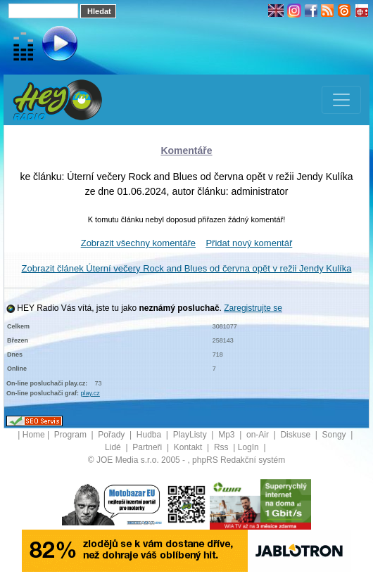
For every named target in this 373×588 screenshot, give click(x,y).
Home (34, 435)
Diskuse (296, 435)
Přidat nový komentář (249, 243)
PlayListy (191, 435)
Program (71, 435)
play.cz (90, 393)
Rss (222, 447)
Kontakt (189, 447)
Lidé (114, 447)
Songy (335, 435)
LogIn (249, 447)
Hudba (150, 435)
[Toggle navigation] (341, 100)
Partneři (148, 447)
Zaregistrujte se (253, 308)
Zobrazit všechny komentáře (138, 243)
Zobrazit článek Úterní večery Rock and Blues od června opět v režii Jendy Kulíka (187, 268)
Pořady (112, 435)
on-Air (259, 435)
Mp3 (228, 435)
